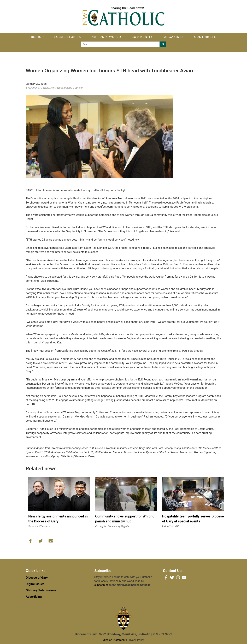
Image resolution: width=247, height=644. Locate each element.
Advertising (34, 597)
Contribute (205, 37)
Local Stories (68, 37)
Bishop (37, 37)
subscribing (101, 585)
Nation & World (106, 37)
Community (142, 37)
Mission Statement (114, 640)
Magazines (174, 37)
